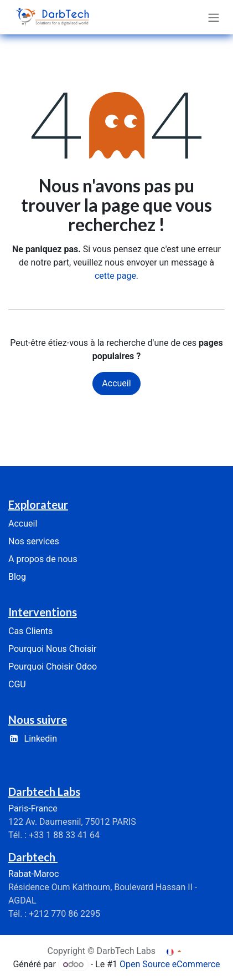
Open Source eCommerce (170, 964)
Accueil (116, 383)
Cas (30, 631)
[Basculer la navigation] (214, 17)
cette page (115, 276)
